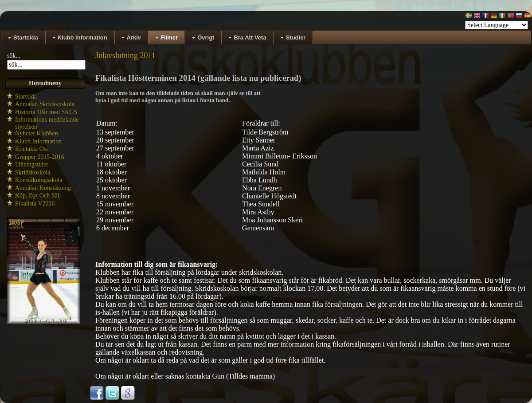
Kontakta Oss (32, 149)
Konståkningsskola (39, 180)
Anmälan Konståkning (43, 188)
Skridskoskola (33, 172)
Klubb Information (38, 141)
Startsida (26, 97)
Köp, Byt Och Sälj (38, 196)
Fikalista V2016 (35, 203)
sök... (14, 56)
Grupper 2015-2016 (40, 157)
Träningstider (32, 164)
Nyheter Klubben (37, 133)
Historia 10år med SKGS (46, 112)
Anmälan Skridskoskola (45, 104)
